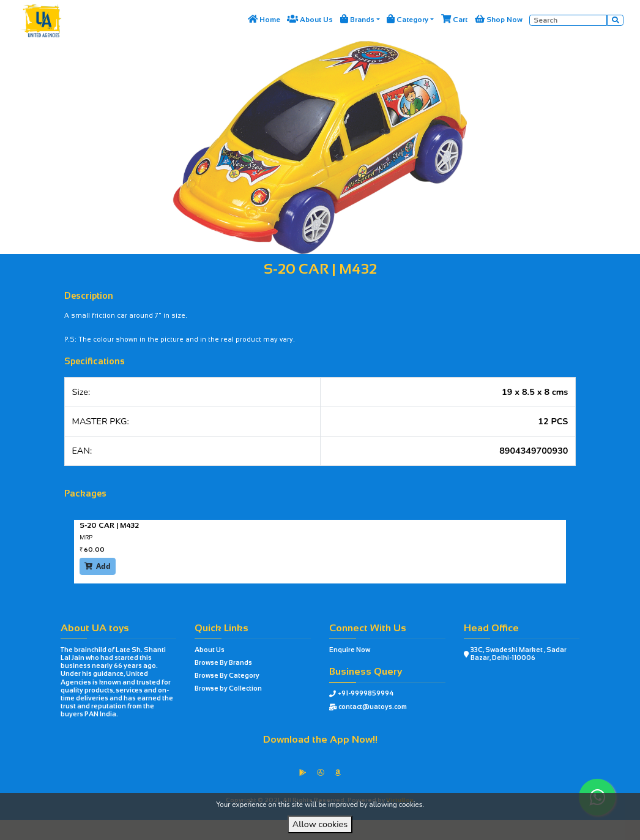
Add (98, 566)
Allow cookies (320, 824)
